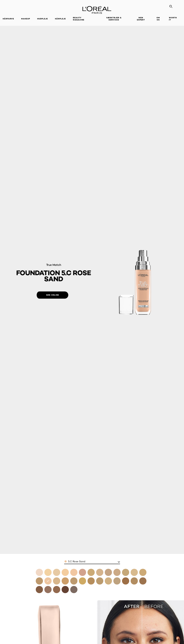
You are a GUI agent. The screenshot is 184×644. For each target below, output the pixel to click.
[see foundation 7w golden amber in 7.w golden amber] (117, 581)
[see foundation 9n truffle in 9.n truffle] (39, 590)
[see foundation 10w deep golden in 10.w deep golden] (57, 590)
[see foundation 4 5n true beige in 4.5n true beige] (39, 581)
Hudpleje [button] (42, 19)
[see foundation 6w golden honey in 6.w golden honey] (74, 581)
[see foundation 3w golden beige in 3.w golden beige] (126, 572)
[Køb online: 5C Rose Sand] (52, 295)
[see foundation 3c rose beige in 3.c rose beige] (108, 572)
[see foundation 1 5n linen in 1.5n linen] (74, 572)
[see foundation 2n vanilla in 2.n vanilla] (100, 572)
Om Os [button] (158, 19)
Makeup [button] (26, 19)
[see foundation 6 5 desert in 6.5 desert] (82, 581)
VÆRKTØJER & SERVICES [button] (114, 19)
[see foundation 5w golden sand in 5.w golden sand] (65, 581)
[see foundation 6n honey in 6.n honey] (100, 581)
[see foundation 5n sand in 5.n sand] (57, 581)
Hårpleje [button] (60, 19)
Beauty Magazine (79, 19)
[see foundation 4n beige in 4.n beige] (134, 572)
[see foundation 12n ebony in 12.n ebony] (74, 590)
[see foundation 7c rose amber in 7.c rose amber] (108, 581)
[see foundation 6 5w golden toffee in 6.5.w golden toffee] (91, 581)
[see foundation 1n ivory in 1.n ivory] (65, 572)
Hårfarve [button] (8, 19)
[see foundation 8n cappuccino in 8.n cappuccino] (126, 581)
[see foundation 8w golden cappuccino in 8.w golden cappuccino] (134, 581)
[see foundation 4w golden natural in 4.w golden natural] (143, 572)
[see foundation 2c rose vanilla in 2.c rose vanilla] (82, 572)
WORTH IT (173, 19)
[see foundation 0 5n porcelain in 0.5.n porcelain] (39, 572)
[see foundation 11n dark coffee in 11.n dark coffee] (65, 590)
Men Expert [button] (141, 19)
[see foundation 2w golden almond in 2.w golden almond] (91, 572)
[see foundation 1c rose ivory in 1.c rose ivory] (48, 572)
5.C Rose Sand (77, 561)
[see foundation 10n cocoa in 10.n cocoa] (48, 590)
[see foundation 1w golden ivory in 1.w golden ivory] (57, 572)
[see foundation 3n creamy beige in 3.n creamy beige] (117, 572)
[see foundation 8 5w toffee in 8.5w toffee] (143, 581)
